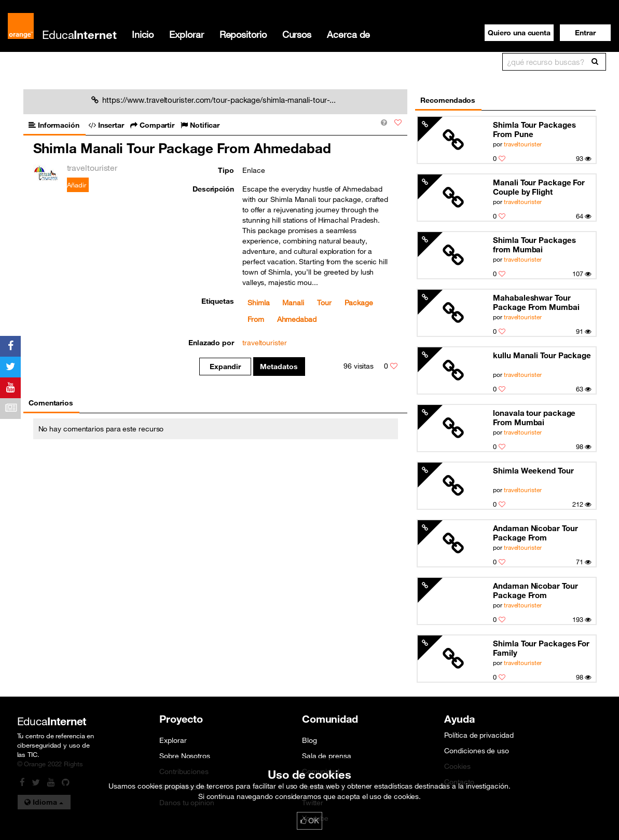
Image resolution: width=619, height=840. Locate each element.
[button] (585, 33)
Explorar (186, 34)
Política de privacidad (479, 735)
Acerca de (348, 34)
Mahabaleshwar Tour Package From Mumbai (536, 302)
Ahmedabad (297, 319)
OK (310, 821)
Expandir (225, 367)
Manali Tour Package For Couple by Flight (539, 187)
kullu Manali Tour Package (542, 355)
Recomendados (448, 100)
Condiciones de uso (476, 751)
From (256, 319)
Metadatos (279, 367)
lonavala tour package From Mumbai (534, 417)
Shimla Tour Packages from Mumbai (534, 245)
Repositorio (243, 34)
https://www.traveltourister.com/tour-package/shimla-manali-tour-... (214, 100)
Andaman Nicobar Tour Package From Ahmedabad (535, 533)
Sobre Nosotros (185, 756)
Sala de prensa (327, 756)
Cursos (297, 34)
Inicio (143, 34)
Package (359, 303)
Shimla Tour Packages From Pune (534, 129)
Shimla (258, 303)
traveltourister (523, 144)
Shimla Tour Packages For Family (541, 648)
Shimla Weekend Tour (533, 470)
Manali (293, 303)
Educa (79, 35)
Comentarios (51, 403)
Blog (309, 740)
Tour (324, 303)
